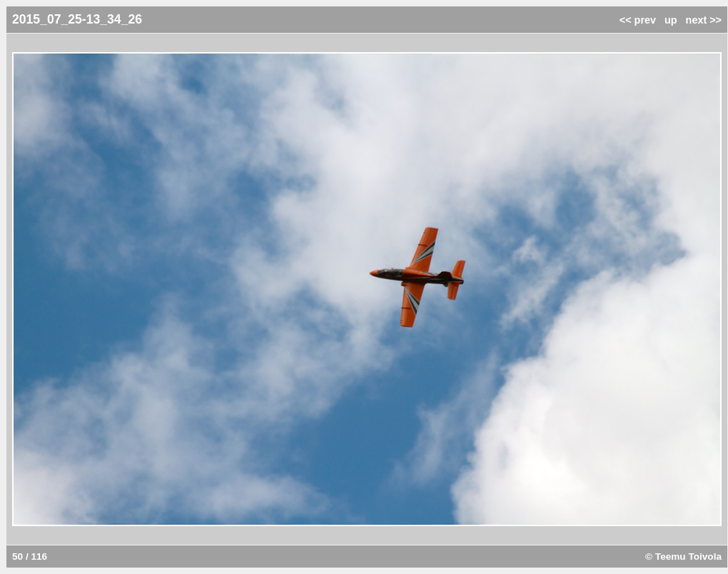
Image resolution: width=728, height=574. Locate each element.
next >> (704, 20)
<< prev (638, 20)
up (671, 20)
